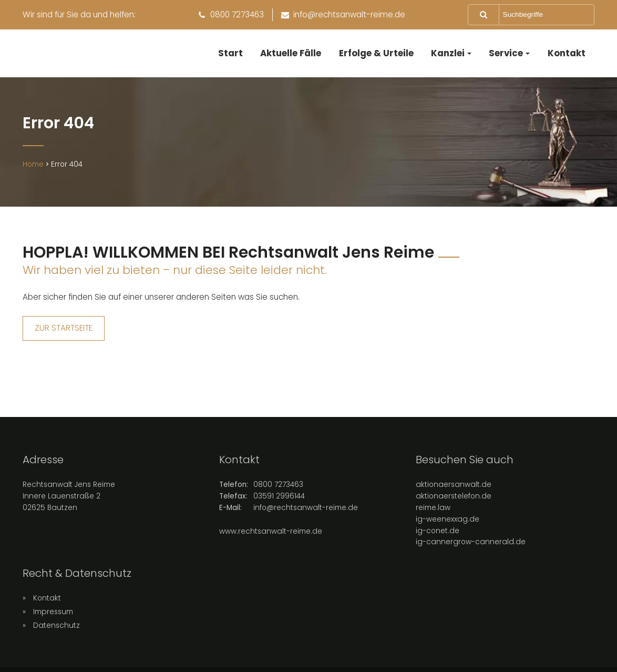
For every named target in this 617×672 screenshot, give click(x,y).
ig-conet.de (438, 534)
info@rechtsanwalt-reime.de (306, 511)
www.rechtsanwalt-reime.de (271, 535)
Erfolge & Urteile (376, 53)
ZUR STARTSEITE (64, 332)
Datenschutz (56, 629)
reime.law (433, 511)
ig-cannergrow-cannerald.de (471, 546)
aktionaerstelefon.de (454, 500)
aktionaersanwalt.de (454, 488)
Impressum (53, 615)
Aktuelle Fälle (291, 53)
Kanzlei (448, 53)
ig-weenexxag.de (448, 523)
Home (33, 169)
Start (230, 53)
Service (506, 53)
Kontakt (567, 53)
